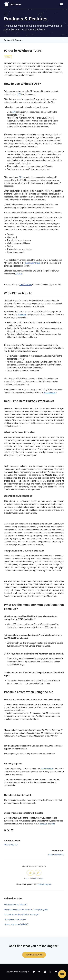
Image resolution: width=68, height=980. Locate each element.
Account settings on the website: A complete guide (26, 910)
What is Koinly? (11, 845)
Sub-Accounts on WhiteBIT (16, 905)
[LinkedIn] (12, 831)
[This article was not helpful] (38, 873)
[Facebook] (5, 831)
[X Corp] (8, 831)
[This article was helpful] (30, 873)
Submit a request (44, 884)
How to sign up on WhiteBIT (16, 924)
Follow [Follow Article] (8, 57)
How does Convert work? (15, 919)
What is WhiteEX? (56, 855)
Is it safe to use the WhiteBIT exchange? (22, 914)
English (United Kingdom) (17, 972)
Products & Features (13, 40)
